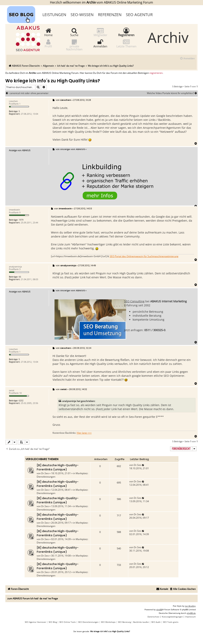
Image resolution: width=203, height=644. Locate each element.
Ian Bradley (190, 606)
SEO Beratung (124, 622)
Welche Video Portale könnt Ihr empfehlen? (172, 93)
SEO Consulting (134, 301)
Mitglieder (100, 32)
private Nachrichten (74, 45)
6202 (21, 400)
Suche (74, 32)
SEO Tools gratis (171, 622)
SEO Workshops (108, 622)
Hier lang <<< (84, 433)
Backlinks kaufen (141, 622)
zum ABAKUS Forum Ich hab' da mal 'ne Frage (33, 598)
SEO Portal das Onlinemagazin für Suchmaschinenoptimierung (144, 256)
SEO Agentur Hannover (35, 622)
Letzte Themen (126, 43)
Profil (48, 43)
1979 (21, 220)
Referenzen (110, 15)
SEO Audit (156, 622)
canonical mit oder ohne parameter (29, 93)
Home (48, 32)
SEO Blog (53, 622)
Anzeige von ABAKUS (20, 150)
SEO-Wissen (82, 15)
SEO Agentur (139, 15)
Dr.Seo (45, 473)
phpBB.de (191, 613)
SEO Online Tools (68, 622)
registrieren (156, 73)
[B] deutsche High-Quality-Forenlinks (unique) (58, 467)
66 (20, 277)
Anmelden (100, 43)
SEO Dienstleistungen (88, 622)
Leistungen (54, 15)
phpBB (159, 609)
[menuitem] (187, 59)
